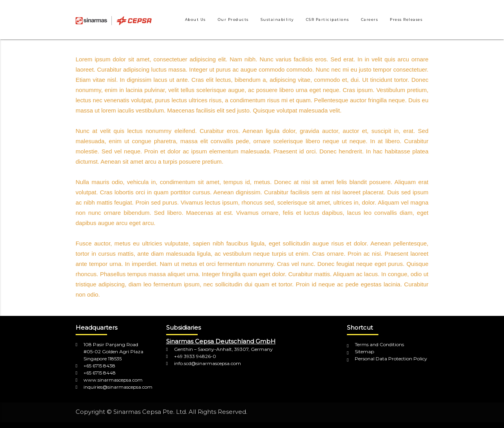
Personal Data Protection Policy (391, 359)
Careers (370, 19)
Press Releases (406, 19)
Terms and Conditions (379, 344)
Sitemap (364, 351)
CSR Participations (328, 19)
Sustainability (277, 19)
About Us (195, 19)
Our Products (233, 19)
